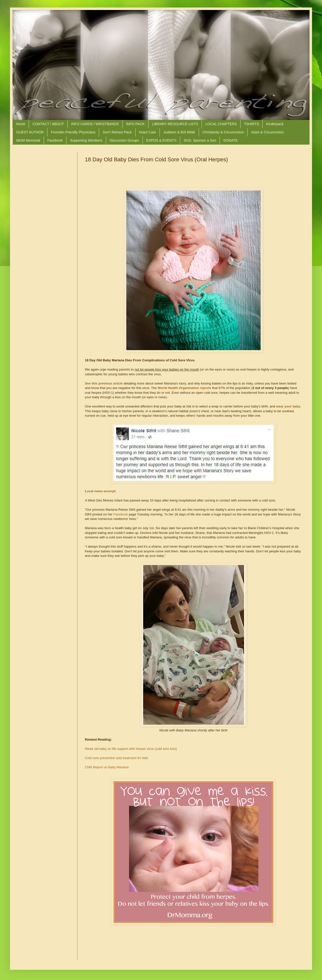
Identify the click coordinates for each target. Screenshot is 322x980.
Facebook (55, 140)
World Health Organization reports (184, 388)
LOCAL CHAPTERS (221, 124)
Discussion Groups (124, 140)
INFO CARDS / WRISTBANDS (95, 124)
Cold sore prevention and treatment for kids (116, 758)
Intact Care (148, 132)
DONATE (231, 140)
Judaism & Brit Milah (179, 132)
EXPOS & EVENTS (161, 140)
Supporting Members (86, 140)
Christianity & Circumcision (223, 132)
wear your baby (288, 406)
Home (21, 124)
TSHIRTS (252, 124)
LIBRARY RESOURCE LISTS (175, 124)
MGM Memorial (28, 140)
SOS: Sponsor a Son (200, 140)
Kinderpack (275, 124)
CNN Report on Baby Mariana (107, 767)
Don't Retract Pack (117, 132)
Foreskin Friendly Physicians (73, 132)
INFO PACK (135, 124)
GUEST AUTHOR (30, 132)
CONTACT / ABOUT (48, 124)
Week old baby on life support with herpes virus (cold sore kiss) (131, 749)
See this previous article (104, 383)
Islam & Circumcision (267, 132)
